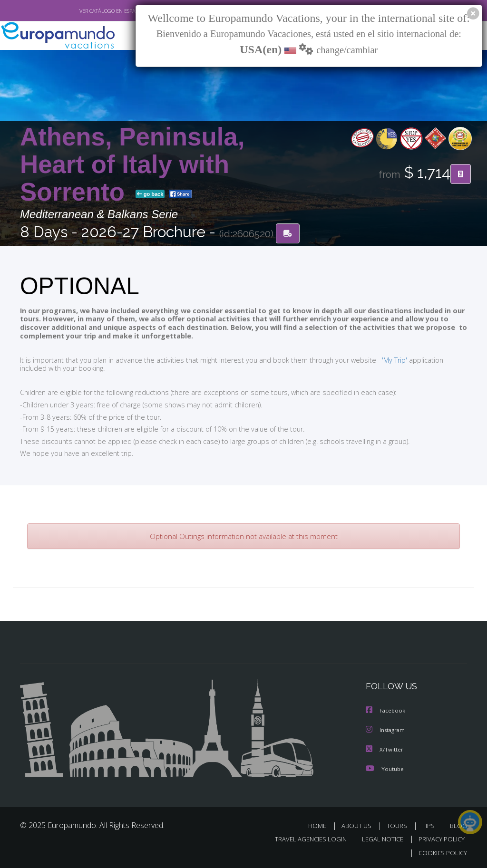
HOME (321, 825)
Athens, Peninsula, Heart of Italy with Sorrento (132, 165)
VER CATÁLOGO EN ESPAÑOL (91, 11)
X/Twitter (385, 749)
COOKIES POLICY (441, 852)
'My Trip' (377, 360)
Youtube (385, 768)
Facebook (386, 711)
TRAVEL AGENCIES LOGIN (304, 839)
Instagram (386, 730)
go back (150, 194)
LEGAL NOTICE (378, 839)
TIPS (430, 825)
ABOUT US (359, 825)
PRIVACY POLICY (439, 839)
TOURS (399, 825)
